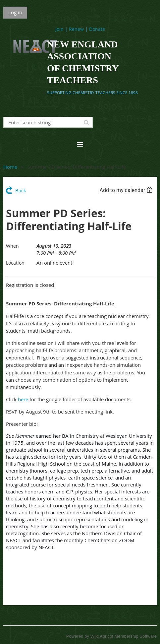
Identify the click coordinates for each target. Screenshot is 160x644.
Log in (15, 12)
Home (10, 167)
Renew (76, 29)
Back (21, 190)
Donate (97, 29)
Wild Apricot (102, 636)
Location (15, 263)
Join (59, 29)
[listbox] (127, 190)
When (12, 246)
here (23, 399)
